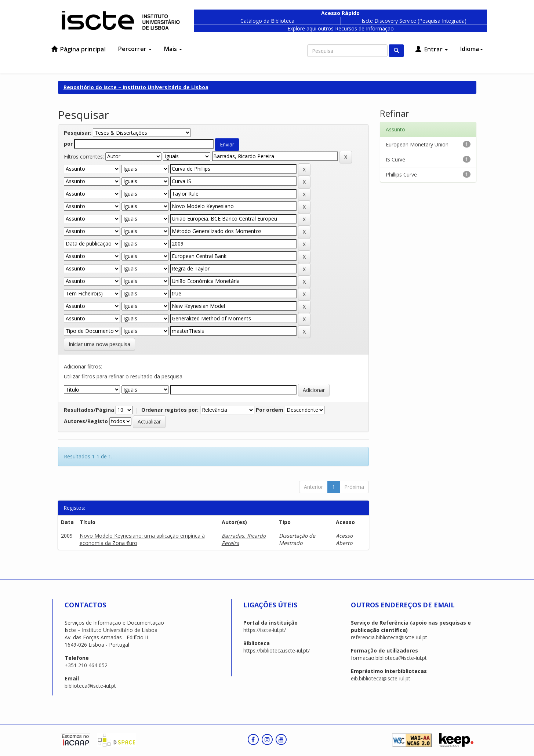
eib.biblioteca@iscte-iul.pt (381, 678)
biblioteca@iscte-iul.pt (90, 686)
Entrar (432, 49)
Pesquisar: (78, 133)
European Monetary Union (417, 144)
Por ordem (270, 410)
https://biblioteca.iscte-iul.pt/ (277, 650)
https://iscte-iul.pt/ (265, 630)
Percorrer (135, 49)
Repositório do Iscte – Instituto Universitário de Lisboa (136, 87)
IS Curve (395, 159)
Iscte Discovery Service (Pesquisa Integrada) (414, 21)
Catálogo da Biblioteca (267, 21)
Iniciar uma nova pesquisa (99, 344)
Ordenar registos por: (170, 410)
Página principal (79, 49)
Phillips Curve (401, 175)
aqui (311, 28)
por (68, 144)
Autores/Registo (86, 421)
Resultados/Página (89, 410)
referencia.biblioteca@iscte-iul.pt (389, 637)
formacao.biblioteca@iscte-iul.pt (389, 658)
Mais (173, 49)
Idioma (472, 49)
